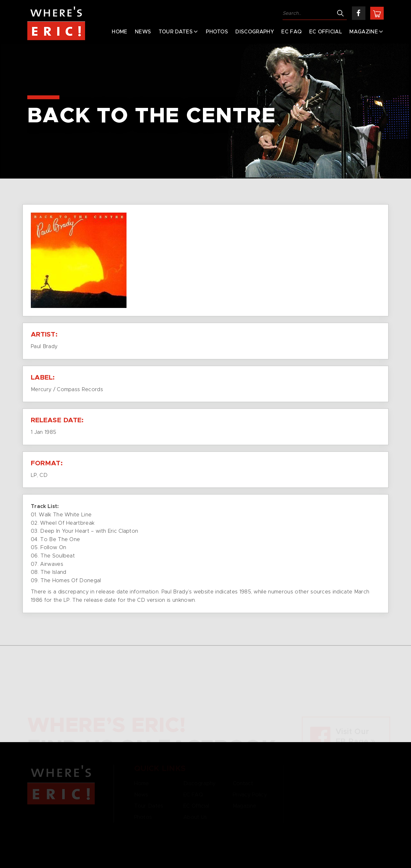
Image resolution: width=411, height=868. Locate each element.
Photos (217, 32)
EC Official (326, 32)
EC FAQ (291, 32)
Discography (255, 32)
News (143, 32)
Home (119, 32)
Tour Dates (176, 32)
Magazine (364, 32)
